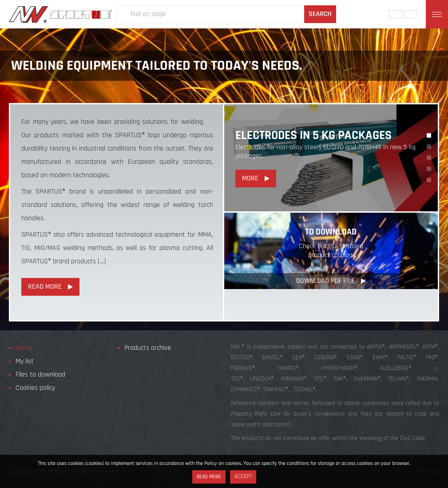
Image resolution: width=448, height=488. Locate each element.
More (250, 178)
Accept (243, 477)
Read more (209, 477)
